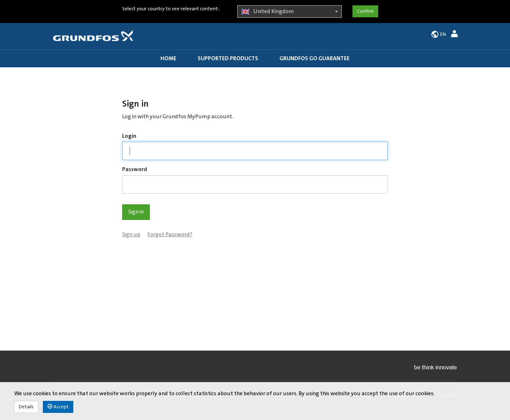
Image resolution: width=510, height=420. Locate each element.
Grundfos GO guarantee (314, 58)
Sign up (131, 234)
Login (129, 136)
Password (135, 169)
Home (168, 58)
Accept (58, 407)
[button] (455, 35)
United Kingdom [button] (290, 12)
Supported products (228, 58)
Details (26, 407)
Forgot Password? (170, 234)
